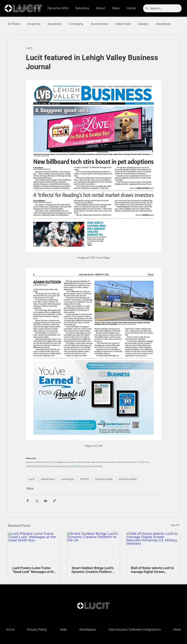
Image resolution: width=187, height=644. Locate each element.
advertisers (48, 479)
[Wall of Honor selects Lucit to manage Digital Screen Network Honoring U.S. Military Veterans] (153, 547)
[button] (59, 8)
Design (143, 24)
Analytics (34, 24)
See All (175, 525)
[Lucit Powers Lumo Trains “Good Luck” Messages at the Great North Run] (34, 547)
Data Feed (123, 24)
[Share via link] (55, 501)
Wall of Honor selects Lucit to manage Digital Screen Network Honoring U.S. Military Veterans (152, 570)
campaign (68, 479)
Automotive (100, 24)
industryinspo (104, 479)
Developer (163, 24)
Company (76, 24)
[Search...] (162, 8)
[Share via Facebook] (28, 501)
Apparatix (55, 24)
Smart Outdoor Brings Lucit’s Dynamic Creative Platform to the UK (93, 570)
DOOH (85, 479)
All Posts (14, 24)
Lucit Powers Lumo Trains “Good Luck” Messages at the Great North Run (34, 570)
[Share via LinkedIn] (46, 501)
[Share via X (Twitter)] (37, 501)
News (30, 488)
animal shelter (128, 479)
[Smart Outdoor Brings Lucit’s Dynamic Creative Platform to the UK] (94, 547)
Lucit (32, 479)
